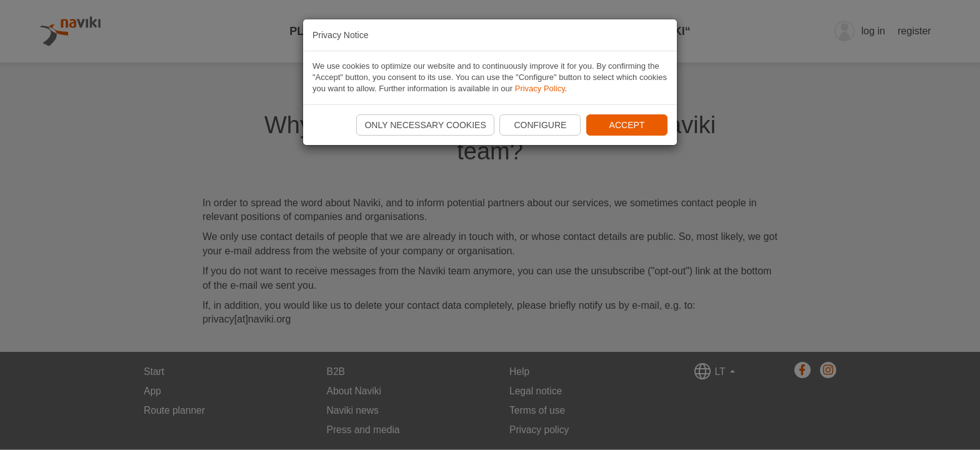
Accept (627, 125)
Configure (540, 125)
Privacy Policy (540, 88)
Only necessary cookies (425, 125)
